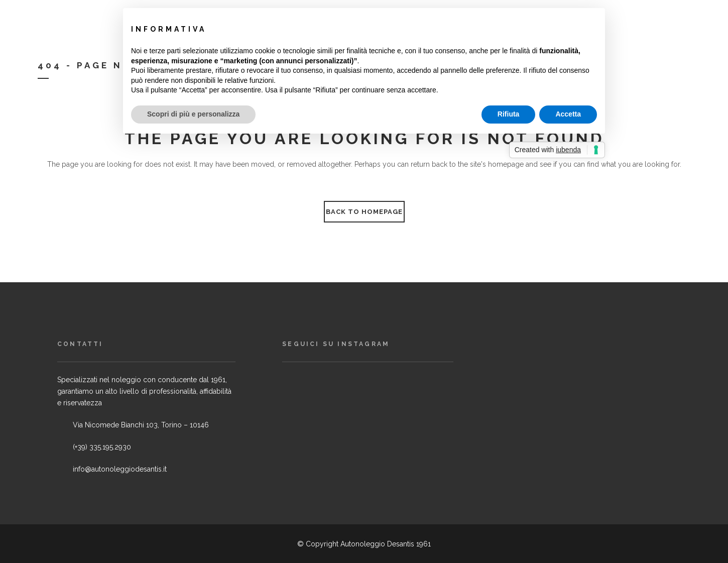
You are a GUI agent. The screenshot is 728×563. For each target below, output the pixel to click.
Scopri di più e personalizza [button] (193, 114)
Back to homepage (364, 212)
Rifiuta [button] (509, 114)
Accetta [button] (568, 114)
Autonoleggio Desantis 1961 (386, 544)
